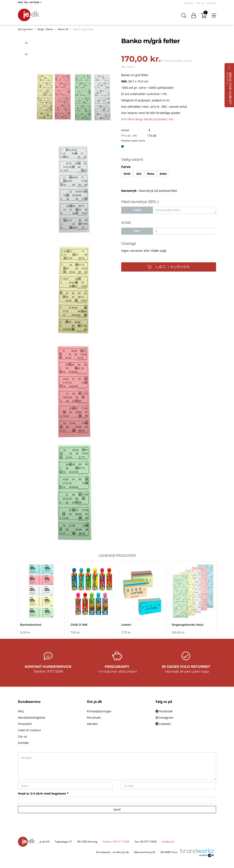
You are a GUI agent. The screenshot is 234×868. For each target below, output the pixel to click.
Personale (94, 718)
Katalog (212, 3)
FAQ (21, 711)
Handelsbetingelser (32, 718)
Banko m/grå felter (84, 29)
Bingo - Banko (45, 29)
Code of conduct (29, 730)
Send (117, 809)
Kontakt (189, 3)
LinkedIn (163, 724)
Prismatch (25, 724)
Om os (200, 3)
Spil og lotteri (25, 29)
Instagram (164, 718)
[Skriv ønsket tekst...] (184, 210)
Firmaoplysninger (99, 711)
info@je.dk (168, 842)
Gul (139, 174)
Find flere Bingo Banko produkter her (147, 119)
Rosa (151, 174)
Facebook (164, 711)
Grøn (163, 174)
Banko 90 (63, 29)
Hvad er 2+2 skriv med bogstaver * (43, 793)
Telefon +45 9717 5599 (116, 842)
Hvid (127, 174)
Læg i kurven (169, 267)
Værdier (92, 724)
